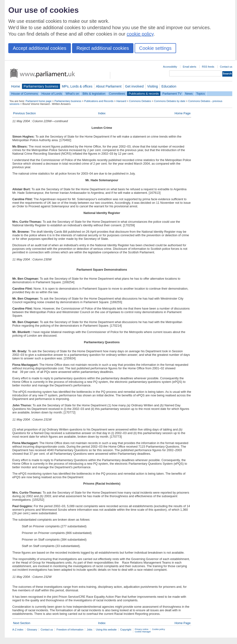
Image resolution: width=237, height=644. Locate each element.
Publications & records (144, 94)
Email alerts (189, 67)
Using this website (106, 630)
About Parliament (109, 86)
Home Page (182, 113)
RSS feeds (208, 67)
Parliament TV (172, 94)
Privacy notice (142, 629)
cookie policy (140, 34)
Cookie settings (155, 48)
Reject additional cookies (103, 48)
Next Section (22, 623)
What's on (72, 94)
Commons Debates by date (170, 101)
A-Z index (18, 630)
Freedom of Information (70, 630)
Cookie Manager (143, 632)
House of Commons (25, 94)
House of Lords (52, 94)
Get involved (134, 86)
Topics (201, 94)
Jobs (89, 630)
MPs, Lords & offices (77, 86)
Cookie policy (158, 629)
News (189, 94)
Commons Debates (140, 101)
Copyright (126, 630)
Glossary (32, 630)
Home (16, 86)
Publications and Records (99, 101)
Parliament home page (39, 101)
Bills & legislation (94, 94)
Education (169, 86)
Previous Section (24, 113)
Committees (117, 94)
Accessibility (170, 67)
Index (102, 113)
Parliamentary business (41, 86)
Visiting (153, 86)
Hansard (121, 101)
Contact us (226, 67)
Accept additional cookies (40, 48)
